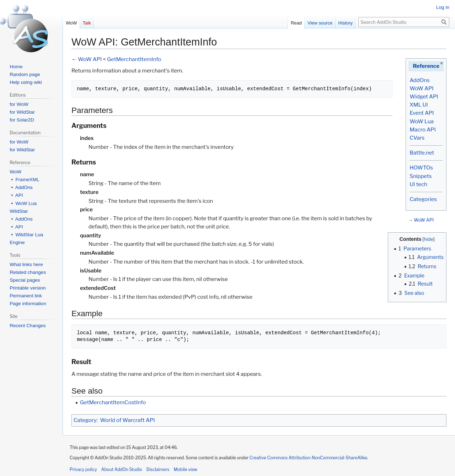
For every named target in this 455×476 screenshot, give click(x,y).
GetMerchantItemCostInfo (113, 402)
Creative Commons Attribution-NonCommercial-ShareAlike (308, 458)
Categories (423, 199)
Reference (426, 66)
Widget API (424, 97)
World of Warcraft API (128, 420)
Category (85, 420)
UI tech (418, 184)
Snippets (421, 176)
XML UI (419, 105)
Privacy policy (83, 469)
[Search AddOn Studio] (404, 22)
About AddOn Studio (122, 469)
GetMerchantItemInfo (134, 59)
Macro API (422, 130)
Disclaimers (158, 469)
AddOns (419, 80)
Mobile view (186, 469)
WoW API (421, 88)
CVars (417, 138)
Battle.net (422, 153)
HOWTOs (421, 168)
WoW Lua (422, 121)
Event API (422, 113)
